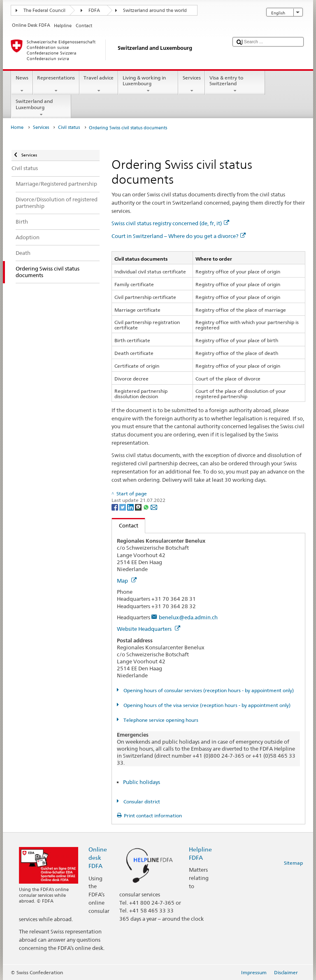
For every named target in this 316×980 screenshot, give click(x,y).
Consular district (141, 801)
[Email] (154, 507)
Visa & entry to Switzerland (235, 84)
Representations (56, 84)
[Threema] (139, 507)
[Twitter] (123, 507)
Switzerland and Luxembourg (41, 108)
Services (192, 84)
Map (127, 581)
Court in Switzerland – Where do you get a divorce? (179, 236)
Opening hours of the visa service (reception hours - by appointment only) (206, 705)
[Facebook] (115, 507)
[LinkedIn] (131, 507)
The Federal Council (44, 10)
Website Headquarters (149, 629)
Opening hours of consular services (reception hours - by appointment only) (208, 690)
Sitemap (293, 863)
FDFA (94, 10)
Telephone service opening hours (160, 720)
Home (17, 127)
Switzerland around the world (155, 10)
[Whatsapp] (147, 507)
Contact (125, 525)
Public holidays (142, 782)
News (22, 84)
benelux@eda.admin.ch (188, 617)
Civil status (69, 127)
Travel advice (99, 84)
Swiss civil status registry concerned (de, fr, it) (170, 223)
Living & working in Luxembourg (148, 84)
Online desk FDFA (98, 857)
